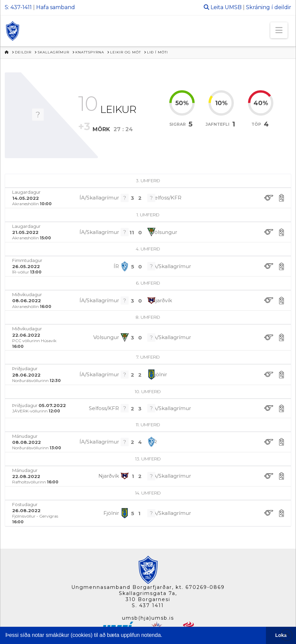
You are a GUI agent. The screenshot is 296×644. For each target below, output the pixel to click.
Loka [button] (281, 635)
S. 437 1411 (148, 605)
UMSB (233, 7)
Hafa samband (56, 7)
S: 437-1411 (18, 7)
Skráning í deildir (269, 7)
